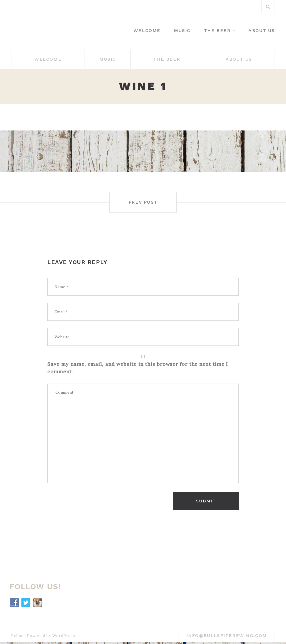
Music (182, 30)
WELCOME (147, 30)
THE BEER (217, 30)
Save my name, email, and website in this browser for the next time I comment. (138, 368)
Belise (17, 636)
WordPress (64, 636)
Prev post (143, 202)
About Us (262, 30)
